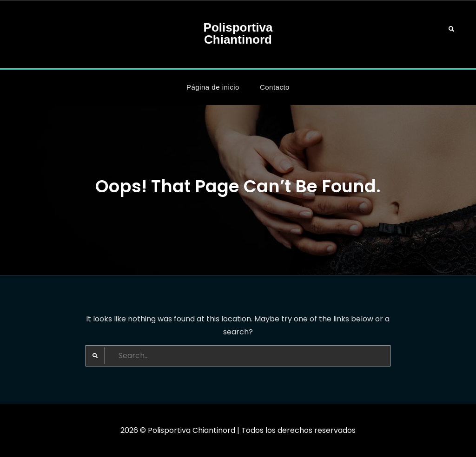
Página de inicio (213, 87)
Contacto (275, 87)
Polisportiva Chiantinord (238, 33)
